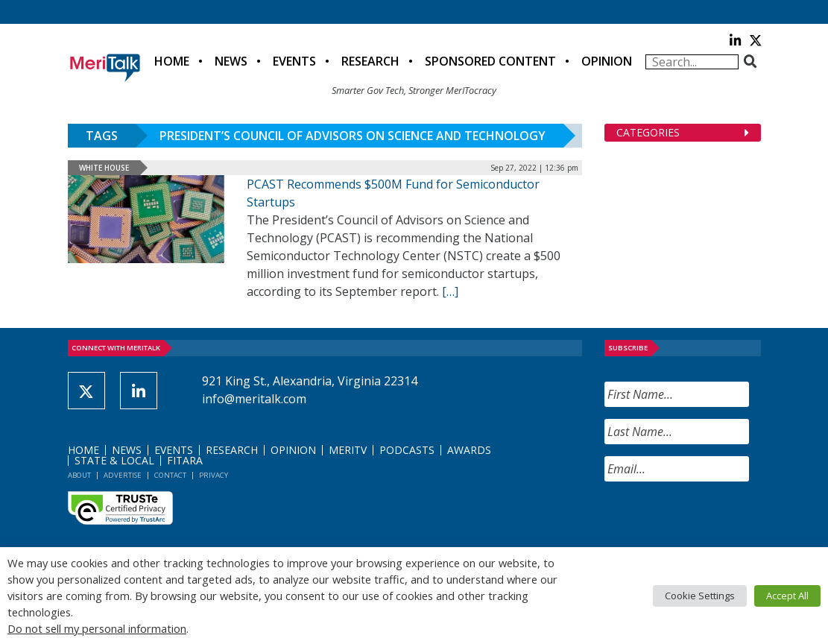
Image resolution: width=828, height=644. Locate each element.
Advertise (123, 475)
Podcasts (407, 450)
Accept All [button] (787, 596)
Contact (170, 475)
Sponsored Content (490, 61)
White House (104, 168)
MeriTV (348, 450)
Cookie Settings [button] (700, 596)
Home (172, 61)
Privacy (214, 475)
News (231, 61)
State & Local (114, 460)
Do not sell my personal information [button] (97, 628)
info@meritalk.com (254, 399)
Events (294, 61)
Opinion (607, 61)
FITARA (185, 460)
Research (370, 61)
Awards (469, 450)
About (79, 475)
